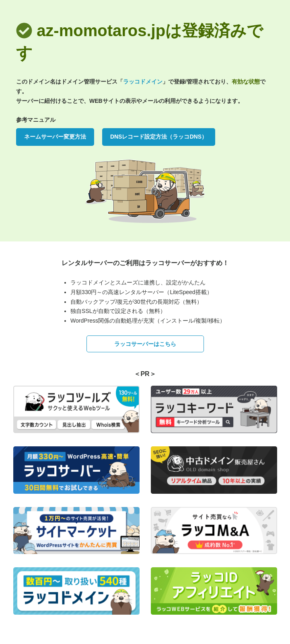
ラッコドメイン (143, 82)
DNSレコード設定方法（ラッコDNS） (159, 137)
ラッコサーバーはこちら (145, 344)
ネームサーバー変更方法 (55, 137)
